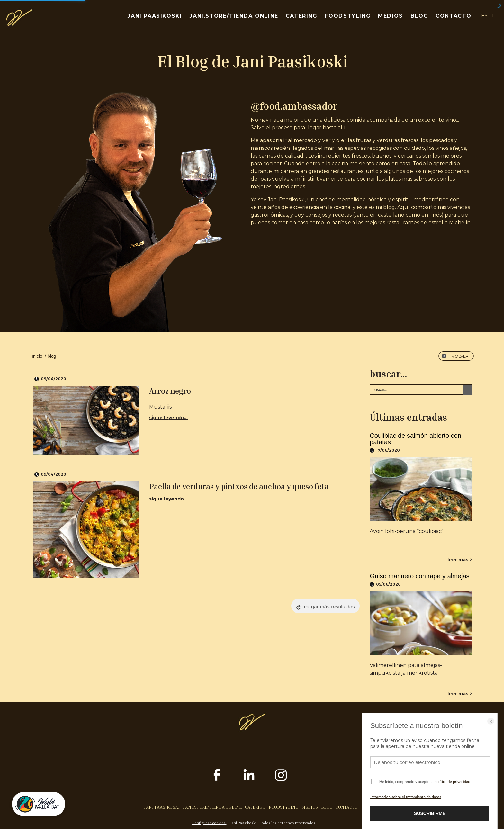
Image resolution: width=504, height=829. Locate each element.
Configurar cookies (209, 823)
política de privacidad (452, 782)
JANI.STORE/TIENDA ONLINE (234, 16)
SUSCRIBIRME (430, 813)
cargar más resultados (329, 607)
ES (484, 16)
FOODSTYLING (348, 16)
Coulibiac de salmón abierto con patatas (415, 439)
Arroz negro (170, 391)
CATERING (302, 16)
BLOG (419, 16)
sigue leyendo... (168, 418)
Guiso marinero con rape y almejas (419, 576)
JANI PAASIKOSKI (155, 16)
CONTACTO (454, 16)
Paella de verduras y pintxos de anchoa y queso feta (239, 486)
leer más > (460, 560)
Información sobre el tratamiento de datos (406, 797)
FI (495, 16)
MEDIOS (391, 16)
